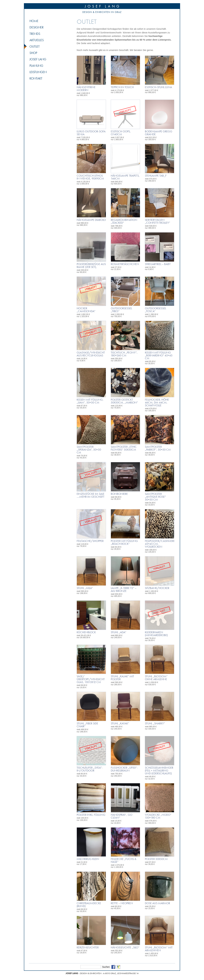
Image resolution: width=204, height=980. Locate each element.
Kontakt (36, 78)
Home (34, 21)
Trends (35, 34)
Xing (118, 967)
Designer (36, 27)
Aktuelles (37, 40)
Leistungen (38, 72)
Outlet (35, 46)
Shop (33, 53)
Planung (36, 66)
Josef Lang (103, 6)
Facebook (113, 967)
